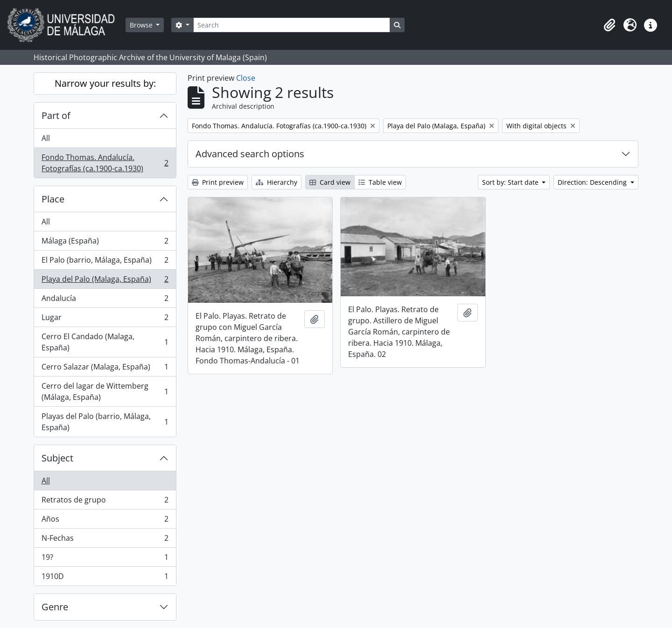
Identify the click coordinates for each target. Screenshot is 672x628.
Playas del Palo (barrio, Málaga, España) (105, 422)
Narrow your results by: (105, 83)
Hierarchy (276, 182)
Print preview (218, 182)
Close (246, 78)
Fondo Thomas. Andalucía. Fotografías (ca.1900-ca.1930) (105, 163)
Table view (380, 182)
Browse (142, 25)
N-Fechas (105, 540)
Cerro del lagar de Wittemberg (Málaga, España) (105, 391)
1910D (105, 578)
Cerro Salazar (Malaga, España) (105, 369)
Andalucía (105, 300)
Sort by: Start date (511, 182)
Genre (55, 607)
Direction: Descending (593, 182)
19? (105, 559)
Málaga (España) (105, 243)
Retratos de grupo (105, 502)
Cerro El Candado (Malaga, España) (105, 342)
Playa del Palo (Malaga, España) (105, 281)
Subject (57, 458)
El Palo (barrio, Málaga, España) (105, 262)
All (46, 138)
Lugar (105, 319)
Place (53, 199)
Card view (330, 182)
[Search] (292, 25)
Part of (56, 115)
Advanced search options (250, 154)
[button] (609, 25)
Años (105, 521)
